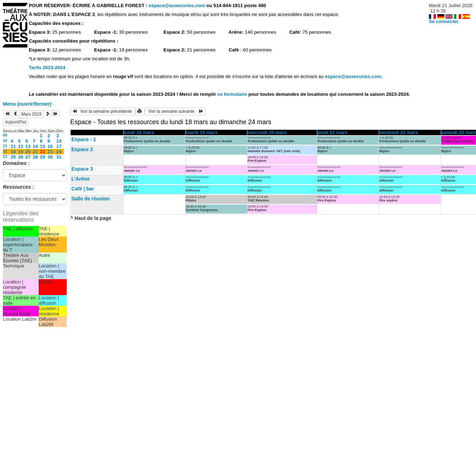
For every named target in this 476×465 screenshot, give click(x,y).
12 (21, 146)
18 (13, 152)
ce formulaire (233, 94)
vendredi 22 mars (399, 132)
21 (35, 152)
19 (21, 152)
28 (35, 157)
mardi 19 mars (202, 132)
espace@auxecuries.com (177, 5)
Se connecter (444, 21)
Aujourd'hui (16, 122)
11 (5, 146)
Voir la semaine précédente (103, 111)
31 (59, 157)
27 (28, 157)
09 (5, 135)
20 (28, 152)
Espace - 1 (84, 139)
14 (35, 146)
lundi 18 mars (139, 132)
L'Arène (81, 179)
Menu (27, 104)
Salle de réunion (91, 199)
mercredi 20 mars (267, 132)
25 (13, 157)
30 (50, 157)
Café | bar (83, 189)
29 (42, 157)
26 (21, 157)
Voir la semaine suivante (175, 111)
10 (5, 140)
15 (42, 146)
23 (50, 152)
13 (28, 146)
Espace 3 (82, 169)
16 (50, 146)
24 (59, 152)
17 (59, 146)
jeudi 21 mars (332, 132)
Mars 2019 (31, 114)
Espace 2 (82, 149)
